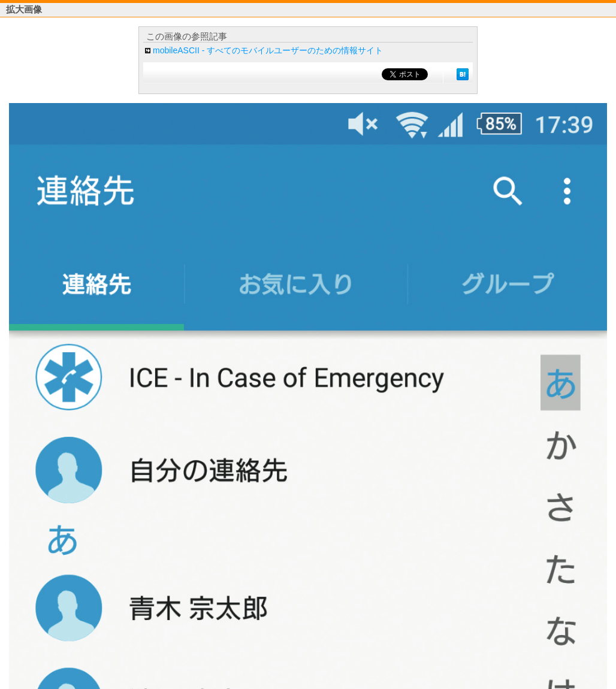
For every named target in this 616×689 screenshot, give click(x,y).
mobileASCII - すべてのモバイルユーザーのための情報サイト (268, 50)
